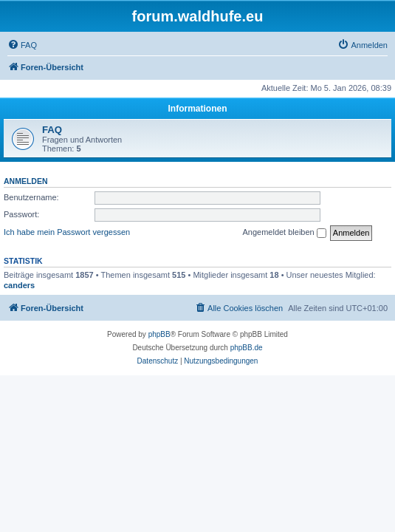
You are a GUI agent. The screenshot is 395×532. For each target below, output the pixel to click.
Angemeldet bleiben (284, 233)
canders (19, 285)
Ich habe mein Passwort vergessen (67, 232)
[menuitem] (22, 45)
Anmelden (26, 181)
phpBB (159, 334)
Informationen (198, 109)
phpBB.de (247, 348)
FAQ (52, 130)
